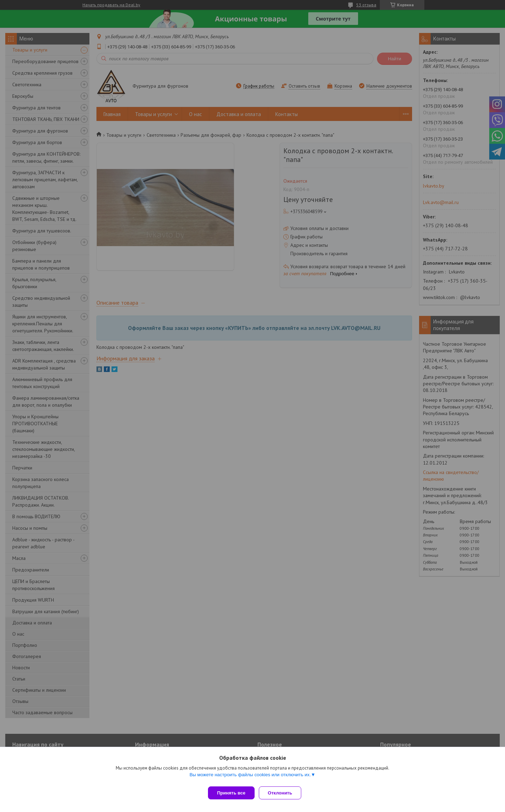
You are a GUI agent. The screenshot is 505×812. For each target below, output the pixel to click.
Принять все (231, 793)
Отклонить (283, 793)
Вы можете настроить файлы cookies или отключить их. (250, 777)
